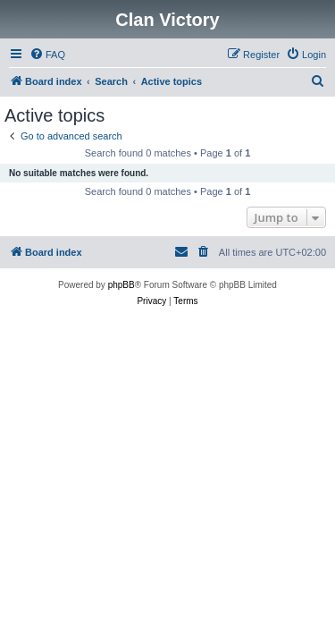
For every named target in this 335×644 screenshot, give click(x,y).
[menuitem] (47, 55)
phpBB (121, 285)
